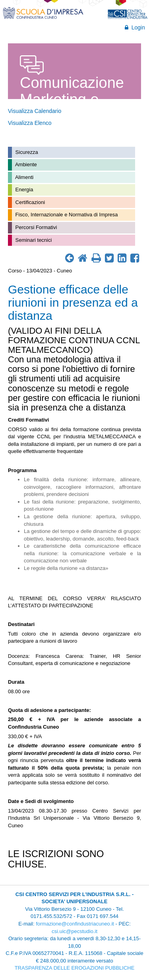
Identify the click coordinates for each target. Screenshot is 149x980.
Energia (23, 190)
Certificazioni (29, 202)
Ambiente (25, 164)
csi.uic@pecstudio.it (74, 931)
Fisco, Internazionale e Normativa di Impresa (66, 215)
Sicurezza (26, 152)
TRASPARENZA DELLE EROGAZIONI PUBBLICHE (75, 968)
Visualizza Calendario (35, 111)
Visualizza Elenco (30, 123)
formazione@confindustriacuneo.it (75, 924)
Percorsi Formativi (35, 227)
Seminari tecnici (33, 240)
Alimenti (24, 177)
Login (135, 27)
